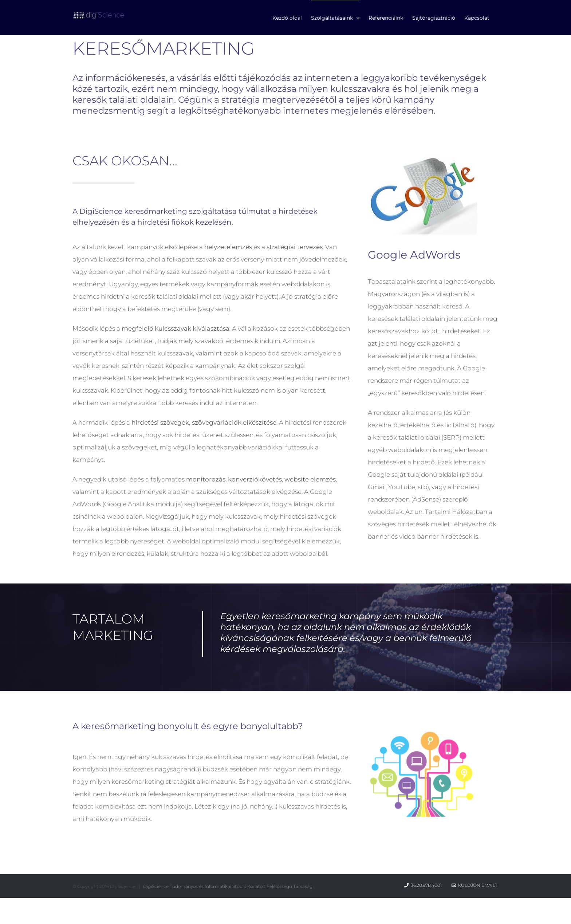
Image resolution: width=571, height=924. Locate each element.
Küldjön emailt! (475, 885)
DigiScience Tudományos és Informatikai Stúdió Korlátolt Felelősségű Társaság (228, 886)
